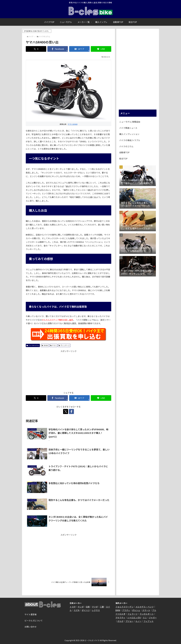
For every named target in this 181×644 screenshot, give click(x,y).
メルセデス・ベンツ (145, 607)
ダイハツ (86, 610)
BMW (118, 610)
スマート (146, 610)
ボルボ (120, 621)
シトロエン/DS (134, 617)
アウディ (126, 610)
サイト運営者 (31, 614)
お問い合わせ (31, 627)
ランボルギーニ (147, 614)
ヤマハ (53, 345)
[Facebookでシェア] (58, 49)
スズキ (77, 610)
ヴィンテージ (64, 345)
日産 (88, 607)
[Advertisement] (69, 371)
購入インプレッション (129, 134)
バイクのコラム (33, 345)
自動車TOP (124, 152)
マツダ (95, 607)
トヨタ (73, 607)
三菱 (102, 607)
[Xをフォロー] (66, 411)
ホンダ (81, 607)
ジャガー (153, 617)
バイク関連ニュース (128, 128)
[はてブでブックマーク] (79, 49)
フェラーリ (132, 614)
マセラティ (120, 617)
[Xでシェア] (36, 49)
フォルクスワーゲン (124, 607)
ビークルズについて (34, 621)
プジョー (129, 621)
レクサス (96, 610)
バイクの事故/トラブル (130, 140)
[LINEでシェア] (101, 49)
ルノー (139, 621)
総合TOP (123, 159)
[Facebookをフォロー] (71, 411)
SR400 (45, 345)
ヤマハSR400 (73, 124)
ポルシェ (136, 610)
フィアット (149, 621)
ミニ (145, 617)
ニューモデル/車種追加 (130, 122)
